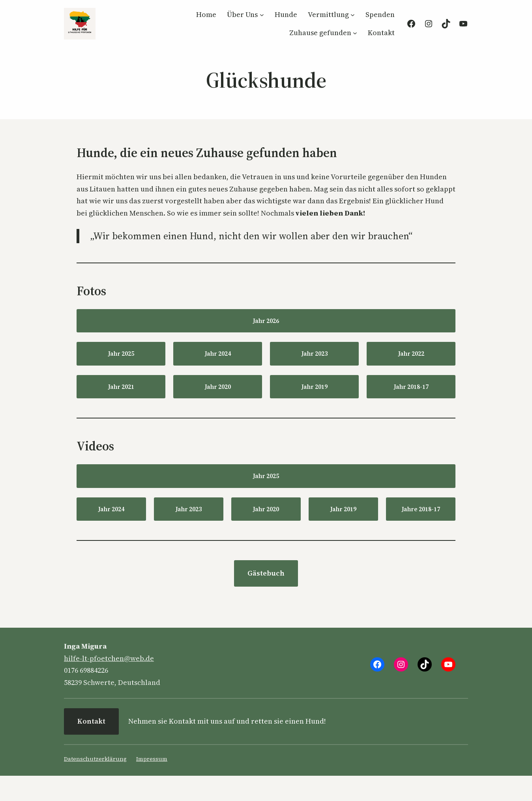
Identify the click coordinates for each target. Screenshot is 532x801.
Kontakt (91, 721)
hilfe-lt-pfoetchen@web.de (109, 658)
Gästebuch (266, 573)
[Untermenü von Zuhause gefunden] (355, 33)
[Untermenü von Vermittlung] (353, 15)
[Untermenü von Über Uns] (262, 15)
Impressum (152, 759)
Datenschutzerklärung (95, 759)
